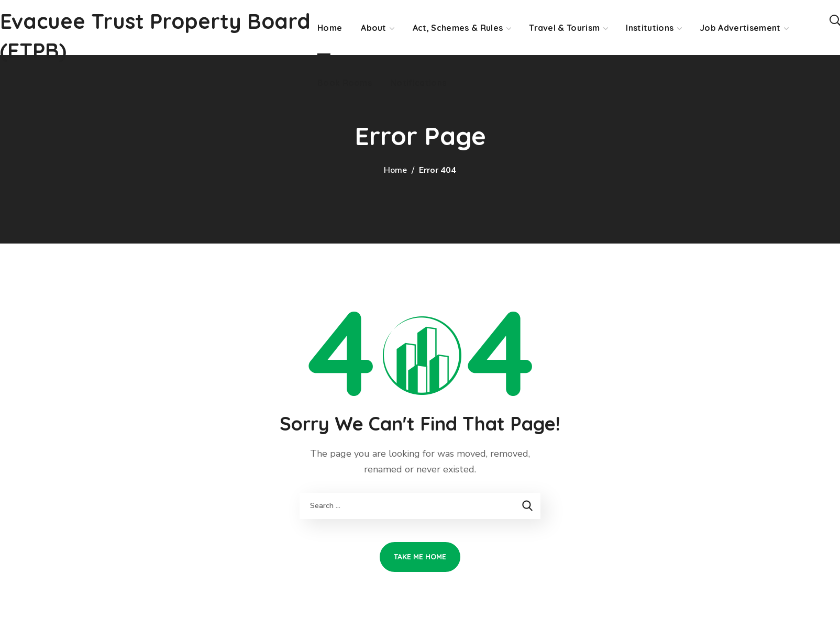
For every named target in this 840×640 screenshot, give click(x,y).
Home (395, 170)
